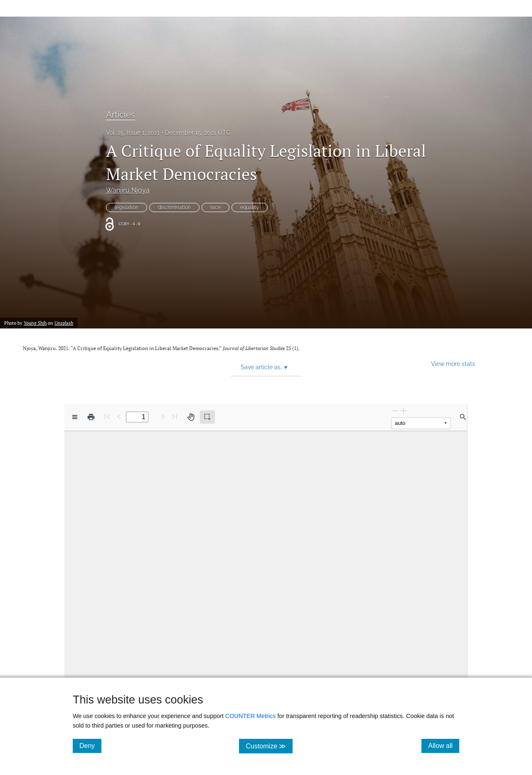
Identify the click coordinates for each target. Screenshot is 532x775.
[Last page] (175, 416)
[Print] (91, 417)
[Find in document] (463, 417)
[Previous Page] (119, 416)
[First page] (107, 416)
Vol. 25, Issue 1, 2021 (133, 133)
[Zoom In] (404, 411)
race (216, 207)
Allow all (444, 745)
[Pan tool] (191, 417)
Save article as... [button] (264, 367)
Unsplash (64, 323)
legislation (127, 207)
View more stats (453, 364)
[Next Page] (163, 416)
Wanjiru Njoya (128, 190)
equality (250, 207)
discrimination (174, 207)
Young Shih (35, 323)
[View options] (75, 417)
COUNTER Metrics (251, 716)
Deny (90, 745)
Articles (121, 115)
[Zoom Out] (395, 411)
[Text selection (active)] (207, 417)
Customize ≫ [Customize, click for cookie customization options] (269, 746)
